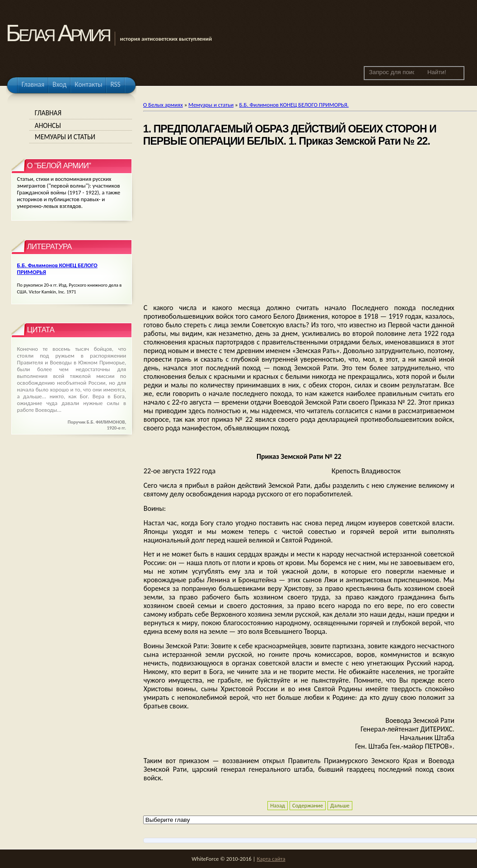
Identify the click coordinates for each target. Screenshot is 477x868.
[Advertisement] (299, 226)
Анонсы (48, 125)
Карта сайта (271, 859)
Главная (48, 113)
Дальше (340, 805)
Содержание (308, 805)
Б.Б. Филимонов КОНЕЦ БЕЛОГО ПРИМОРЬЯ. (294, 105)
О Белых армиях (163, 105)
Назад (278, 805)
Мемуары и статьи (211, 105)
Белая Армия (58, 33)
